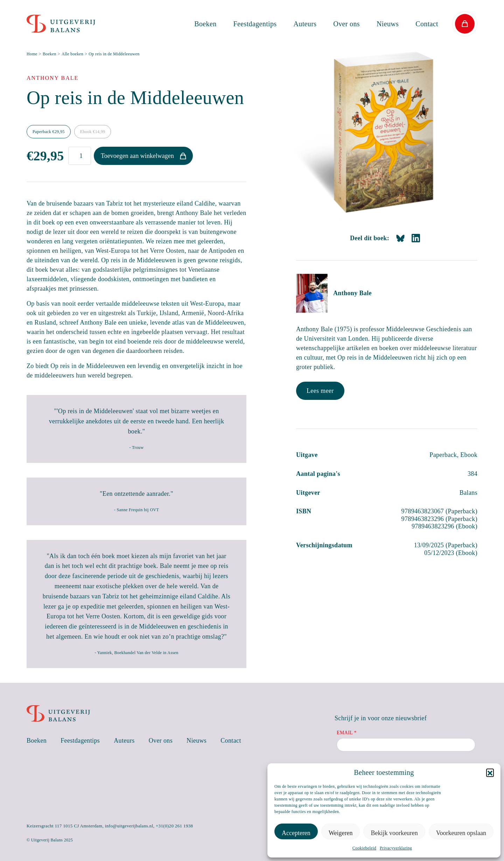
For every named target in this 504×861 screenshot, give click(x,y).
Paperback (49, 132)
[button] (490, 772)
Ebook (93, 132)
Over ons (346, 24)
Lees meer (320, 391)
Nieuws (388, 24)
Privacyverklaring (396, 848)
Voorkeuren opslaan (461, 833)
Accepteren (296, 833)
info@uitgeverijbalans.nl (129, 826)
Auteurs (305, 24)
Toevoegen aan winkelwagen (137, 156)
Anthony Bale (352, 293)
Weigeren (341, 833)
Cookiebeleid (364, 848)
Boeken (205, 24)
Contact (427, 24)
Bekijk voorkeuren (394, 833)
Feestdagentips (255, 24)
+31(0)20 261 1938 (174, 826)
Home (32, 54)
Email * (347, 733)
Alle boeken (72, 54)
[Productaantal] (80, 156)
